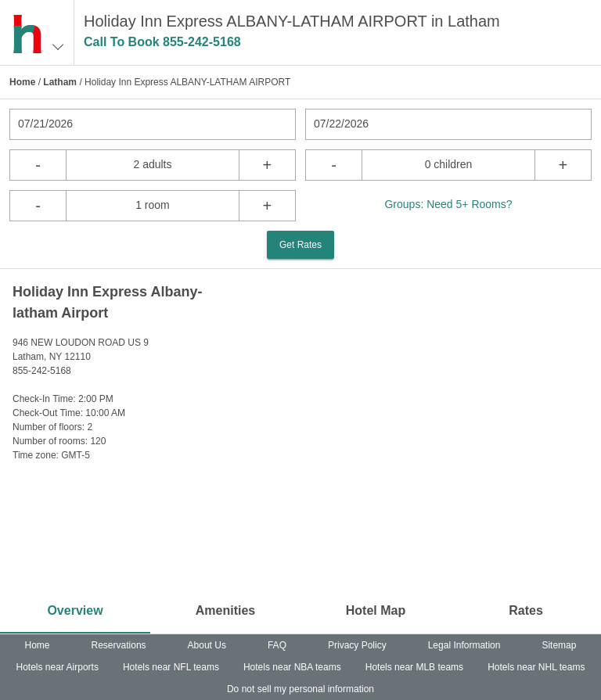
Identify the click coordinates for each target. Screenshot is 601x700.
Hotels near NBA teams (292, 667)
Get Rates (300, 245)
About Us (207, 645)
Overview (75, 610)
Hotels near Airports (58, 667)
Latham (60, 82)
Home (22, 82)
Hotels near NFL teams (171, 667)
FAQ (277, 645)
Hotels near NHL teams (536, 667)
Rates (526, 610)
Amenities (225, 610)
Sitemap (559, 645)
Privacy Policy (357, 645)
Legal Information (464, 645)
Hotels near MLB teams (414, 667)
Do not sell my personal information (300, 689)
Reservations (119, 645)
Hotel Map (376, 610)
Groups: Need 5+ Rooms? (448, 204)
